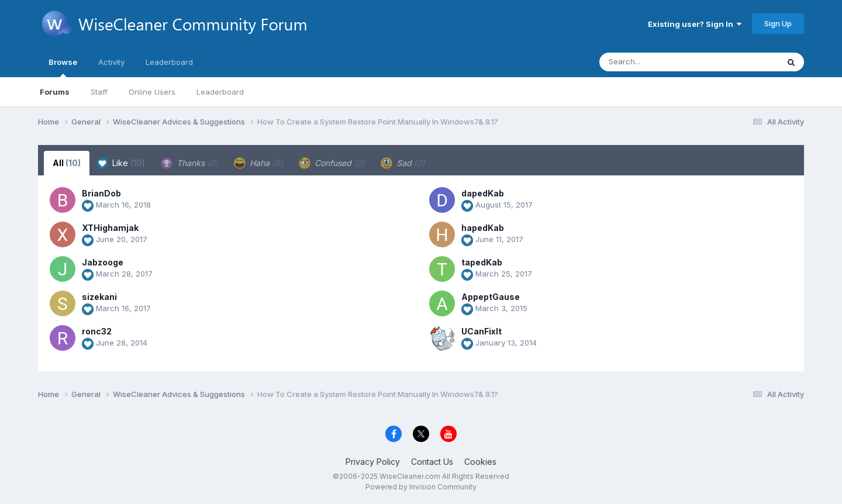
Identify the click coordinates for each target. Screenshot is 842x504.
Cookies (480, 462)
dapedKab (483, 193)
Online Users (152, 92)
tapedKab (482, 262)
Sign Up (778, 23)
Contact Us (432, 462)
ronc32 (97, 331)
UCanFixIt (482, 331)
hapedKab (483, 228)
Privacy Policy (373, 462)
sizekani (99, 297)
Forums (55, 92)
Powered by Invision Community (421, 487)
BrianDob (101, 193)
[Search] (657, 62)
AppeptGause (491, 297)
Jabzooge (103, 262)
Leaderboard (220, 92)
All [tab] (67, 163)
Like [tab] (121, 163)
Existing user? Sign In (695, 24)
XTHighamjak (110, 228)
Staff (99, 92)
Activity (111, 62)
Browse (63, 67)
